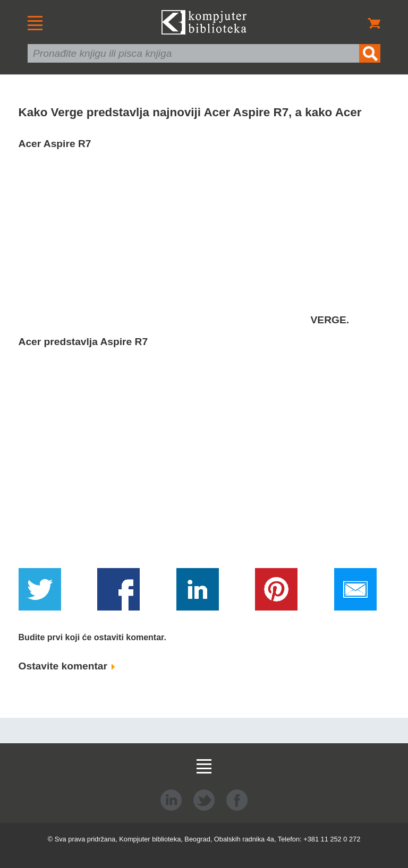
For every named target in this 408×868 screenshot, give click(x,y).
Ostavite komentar (67, 666)
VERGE (329, 320)
